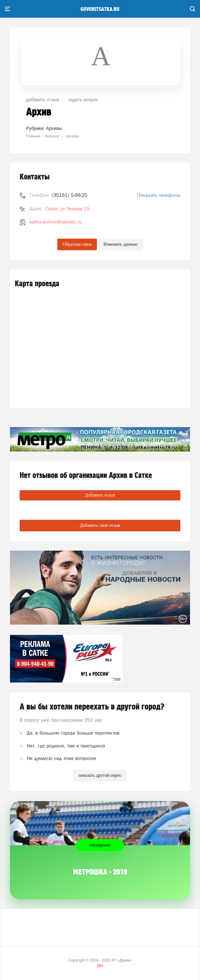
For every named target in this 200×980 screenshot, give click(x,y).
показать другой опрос (100, 775)
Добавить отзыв (100, 495)
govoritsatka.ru (100, 9)
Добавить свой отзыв (100, 525)
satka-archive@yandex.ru (55, 222)
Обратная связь (77, 244)
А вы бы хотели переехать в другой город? (92, 707)
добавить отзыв (43, 100)
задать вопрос (83, 100)
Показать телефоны (159, 195)
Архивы (54, 128)
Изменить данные (120, 244)
